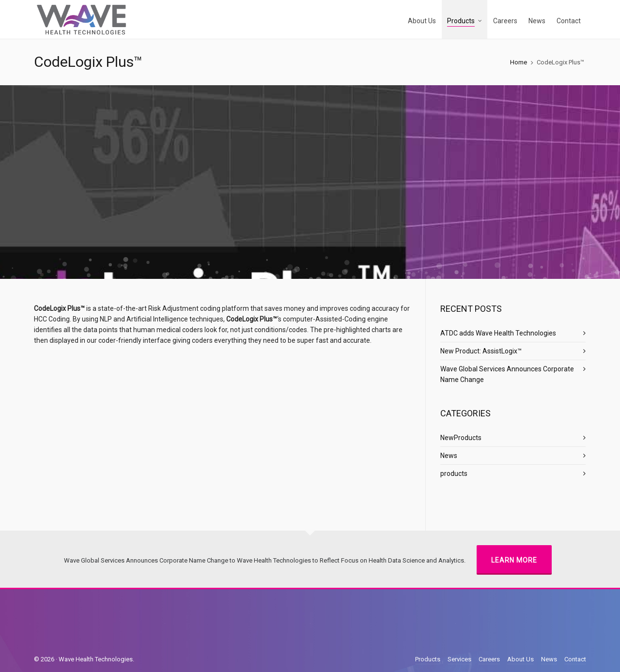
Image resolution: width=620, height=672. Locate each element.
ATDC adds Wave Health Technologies (498, 333)
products (454, 473)
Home (519, 62)
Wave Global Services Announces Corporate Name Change (507, 374)
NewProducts (461, 438)
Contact (575, 659)
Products (428, 659)
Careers (489, 659)
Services (459, 659)
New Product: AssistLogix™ (481, 351)
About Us (520, 659)
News (449, 456)
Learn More (514, 560)
